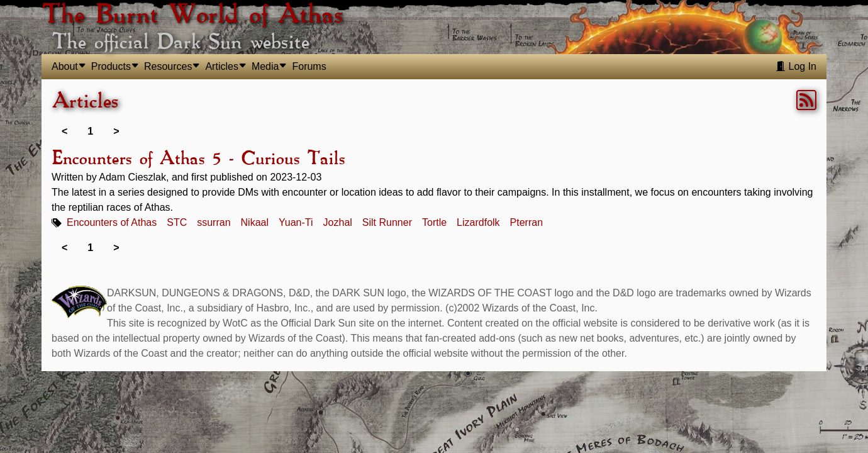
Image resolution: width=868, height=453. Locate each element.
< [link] (64, 131)
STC (177, 222)
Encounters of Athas (112, 222)
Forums (309, 66)
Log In (796, 66)
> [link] (116, 131)
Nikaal (255, 222)
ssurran (214, 222)
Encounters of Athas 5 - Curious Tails (198, 159)
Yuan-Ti (296, 222)
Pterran (526, 222)
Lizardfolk (478, 222)
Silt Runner (387, 222)
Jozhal (338, 222)
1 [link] (90, 131)
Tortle (434, 222)
